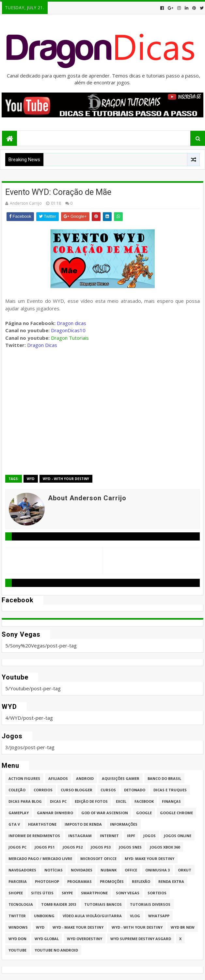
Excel (121, 801)
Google (144, 813)
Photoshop (47, 881)
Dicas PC (58, 801)
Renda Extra (171, 881)
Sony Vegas (128, 893)
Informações (124, 824)
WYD (31, 479)
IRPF (131, 836)
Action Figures (24, 778)
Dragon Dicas (42, 345)
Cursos (108, 790)
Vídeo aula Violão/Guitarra (92, 916)
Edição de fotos (91, 801)
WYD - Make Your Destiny (78, 927)
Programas (79, 881)
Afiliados (58, 778)
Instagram (80, 836)
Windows (18, 927)
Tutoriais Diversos (150, 904)
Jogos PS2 (73, 847)
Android (85, 778)
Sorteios (157, 893)
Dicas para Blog (25, 801)
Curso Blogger (77, 790)
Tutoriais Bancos (103, 904)
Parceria (18, 881)
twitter (17, 916)
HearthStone (42, 824)
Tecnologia (21, 904)
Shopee (16, 893)
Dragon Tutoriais (70, 338)
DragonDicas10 (68, 330)
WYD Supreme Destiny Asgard (141, 939)
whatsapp (159, 916)
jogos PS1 (45, 847)
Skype (67, 893)
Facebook (144, 801)
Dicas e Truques (170, 790)
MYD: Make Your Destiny (150, 859)
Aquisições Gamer (121, 778)
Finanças (171, 801)
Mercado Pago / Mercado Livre (40, 859)
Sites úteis (42, 893)
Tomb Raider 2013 (59, 904)
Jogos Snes (130, 847)
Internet (109, 836)
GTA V (14, 824)
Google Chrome (176, 813)
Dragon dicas (71, 323)
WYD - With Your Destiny (66, 479)
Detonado (135, 790)
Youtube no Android (56, 950)
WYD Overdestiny (85, 939)
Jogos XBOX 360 (165, 847)
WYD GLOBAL (47, 939)
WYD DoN (17, 939)
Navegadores (22, 870)
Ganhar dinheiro (55, 813)
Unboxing (44, 916)
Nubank (109, 870)
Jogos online (178, 836)
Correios (43, 790)
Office (131, 870)
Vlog (135, 916)
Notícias (54, 870)
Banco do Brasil (164, 778)
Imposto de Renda (83, 824)
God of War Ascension (105, 813)
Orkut (185, 870)
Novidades (82, 870)
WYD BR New (183, 927)
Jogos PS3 (101, 847)
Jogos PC (17, 847)
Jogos (150, 836)
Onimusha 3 (158, 870)
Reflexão (141, 881)
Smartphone (94, 893)
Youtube (17, 950)
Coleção (17, 790)
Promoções (112, 881)
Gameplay (19, 813)
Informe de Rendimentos (34, 836)
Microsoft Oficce (98, 859)
